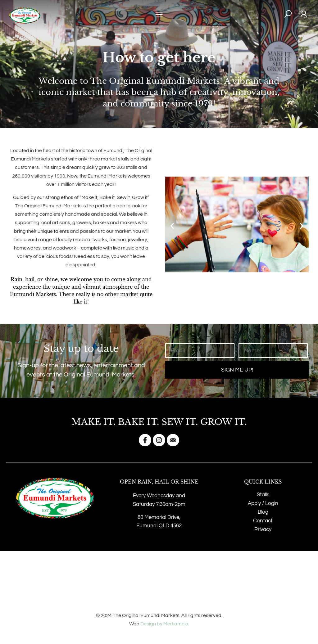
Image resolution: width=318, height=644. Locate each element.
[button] (159, 16)
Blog (263, 512)
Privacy (263, 529)
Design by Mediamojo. (165, 624)
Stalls (263, 495)
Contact (263, 521)
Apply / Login (263, 503)
